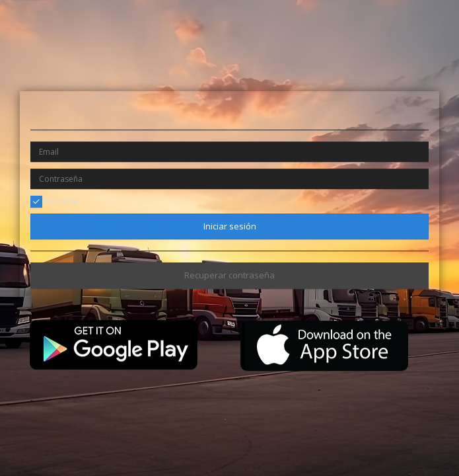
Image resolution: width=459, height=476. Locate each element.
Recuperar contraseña (229, 276)
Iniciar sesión (230, 226)
